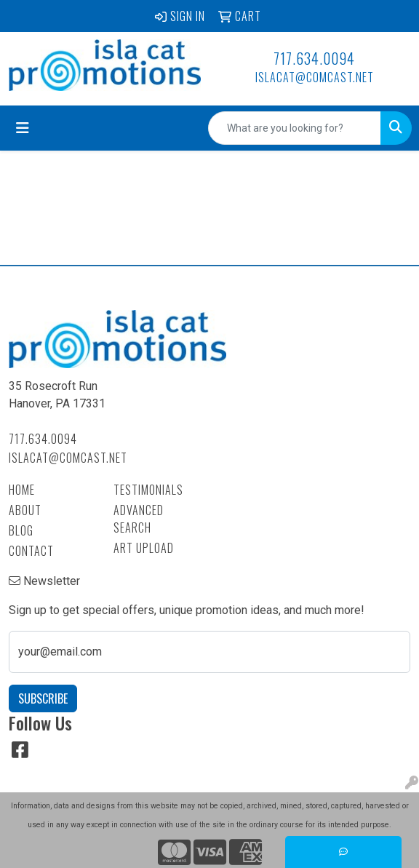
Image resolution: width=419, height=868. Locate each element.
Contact (31, 551)
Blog (21, 530)
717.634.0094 (314, 58)
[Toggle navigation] (23, 128)
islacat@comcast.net (315, 77)
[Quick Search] (295, 128)
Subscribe (43, 698)
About (25, 510)
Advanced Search (139, 519)
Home (22, 490)
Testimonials (148, 490)
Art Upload (144, 548)
